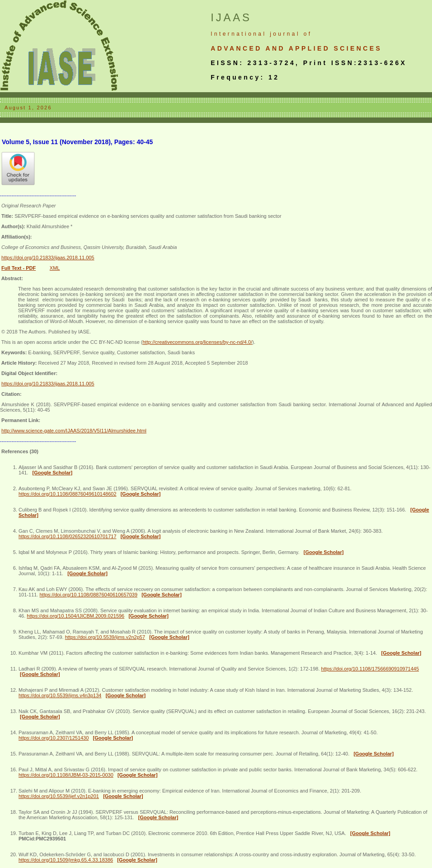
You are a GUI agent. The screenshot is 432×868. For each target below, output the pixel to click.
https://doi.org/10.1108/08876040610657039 (88, 595)
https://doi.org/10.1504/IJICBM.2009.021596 (75, 616)
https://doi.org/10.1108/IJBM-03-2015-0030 (66, 775)
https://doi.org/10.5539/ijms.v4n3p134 (60, 695)
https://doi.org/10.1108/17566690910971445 (370, 669)
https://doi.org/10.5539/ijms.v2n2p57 (105, 637)
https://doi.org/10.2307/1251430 (54, 738)
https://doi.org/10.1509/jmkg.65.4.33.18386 (66, 860)
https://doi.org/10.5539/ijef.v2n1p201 (59, 796)
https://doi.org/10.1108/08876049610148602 (68, 494)
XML (55, 268)
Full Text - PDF (19, 268)
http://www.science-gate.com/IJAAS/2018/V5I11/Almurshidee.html (74, 431)
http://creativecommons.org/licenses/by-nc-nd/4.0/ (197, 342)
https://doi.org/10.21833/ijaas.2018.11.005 (48, 258)
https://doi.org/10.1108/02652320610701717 (68, 536)
